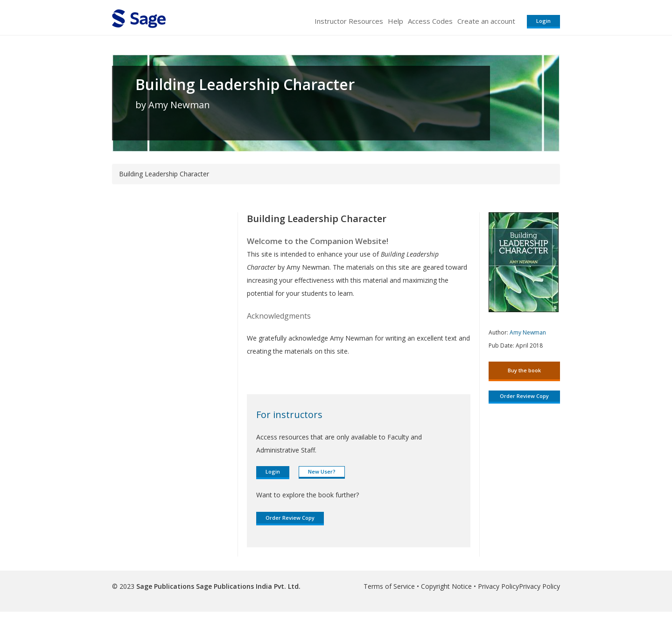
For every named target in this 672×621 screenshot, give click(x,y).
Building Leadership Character (245, 84)
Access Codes (430, 21)
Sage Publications (165, 586)
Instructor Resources (349, 21)
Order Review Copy (290, 518)
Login (543, 21)
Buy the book (524, 370)
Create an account (486, 21)
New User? (322, 471)
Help (395, 21)
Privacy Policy (498, 586)
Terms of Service (389, 586)
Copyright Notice (446, 586)
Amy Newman (528, 332)
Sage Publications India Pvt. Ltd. (247, 586)
